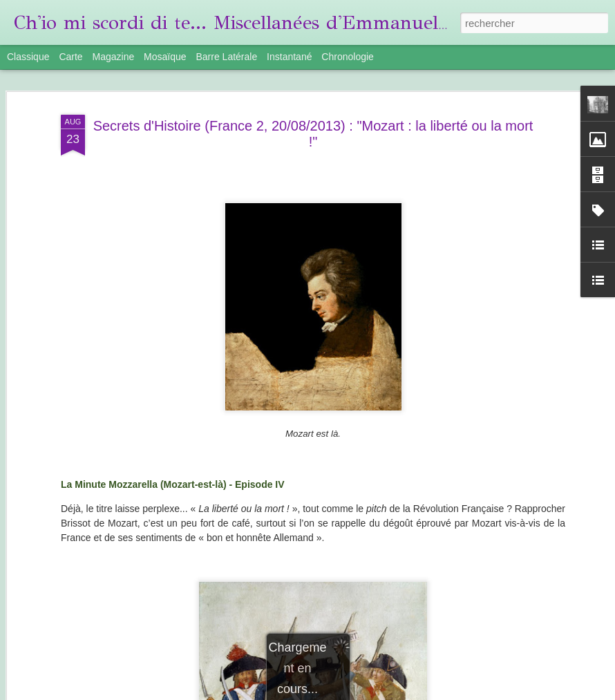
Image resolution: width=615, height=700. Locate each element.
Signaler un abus (498, 692)
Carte (70, 57)
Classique (28, 57)
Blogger (452, 692)
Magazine (114, 57)
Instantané (289, 57)
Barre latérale (226, 57)
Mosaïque (165, 57)
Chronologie (348, 57)
